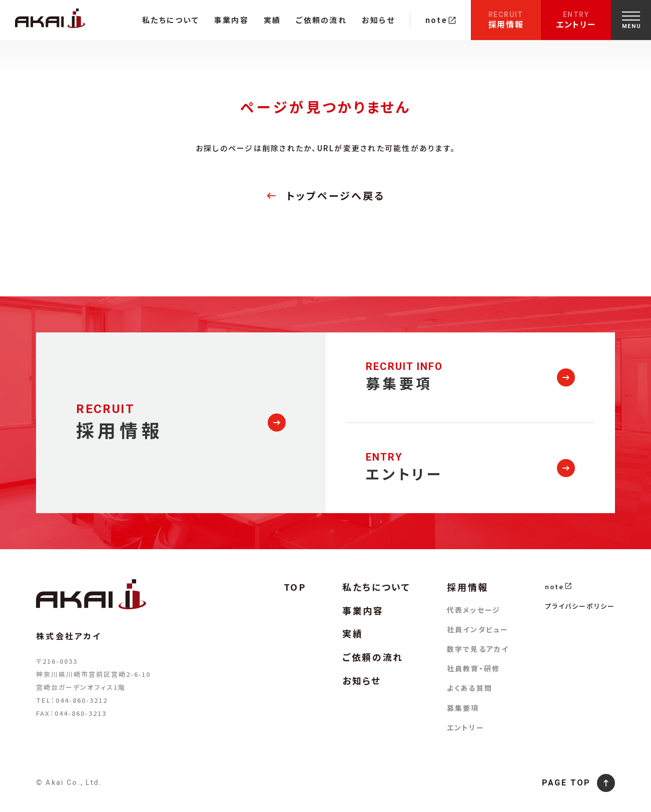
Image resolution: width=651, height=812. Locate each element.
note (441, 20)
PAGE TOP (566, 783)
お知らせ (378, 20)
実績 (272, 20)
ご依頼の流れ (321, 20)
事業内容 (231, 20)
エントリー (576, 20)
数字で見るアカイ (478, 649)
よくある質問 (470, 688)
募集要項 (463, 708)
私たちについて (171, 20)
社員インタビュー (478, 629)
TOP (295, 587)
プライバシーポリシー (580, 606)
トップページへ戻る (336, 195)
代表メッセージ (474, 610)
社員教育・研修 (473, 668)
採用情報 (506, 20)
